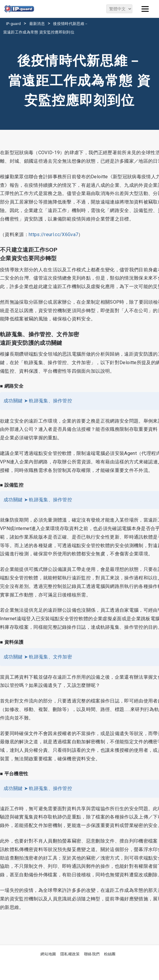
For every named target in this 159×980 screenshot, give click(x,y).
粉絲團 (110, 954)
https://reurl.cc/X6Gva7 (53, 235)
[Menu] (145, 9)
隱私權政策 (70, 954)
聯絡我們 (92, 954)
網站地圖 (48, 954)
